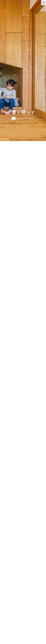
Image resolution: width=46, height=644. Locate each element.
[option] (23, 65)
